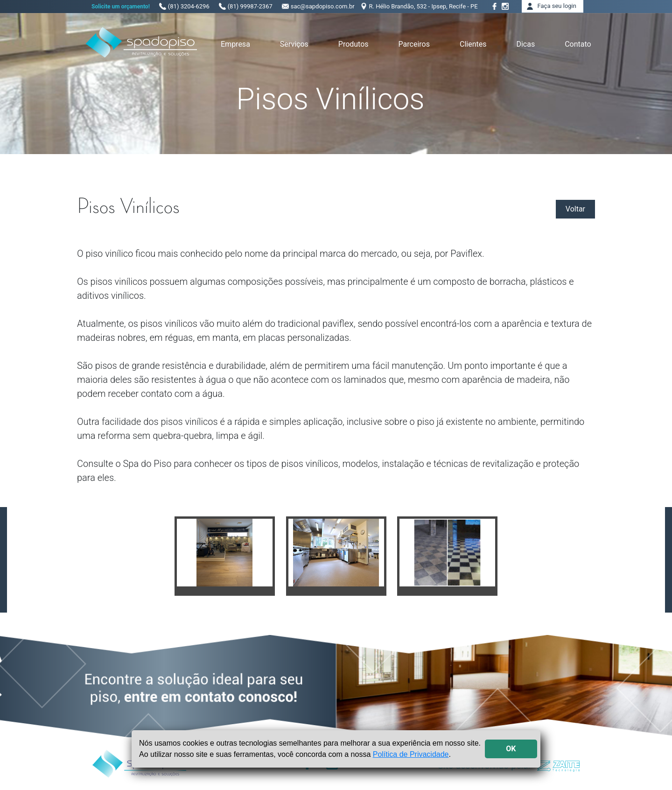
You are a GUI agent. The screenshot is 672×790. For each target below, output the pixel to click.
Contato (578, 44)
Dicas (525, 44)
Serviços (294, 44)
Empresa (235, 44)
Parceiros (414, 44)
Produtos (353, 44)
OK (511, 749)
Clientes (473, 44)
